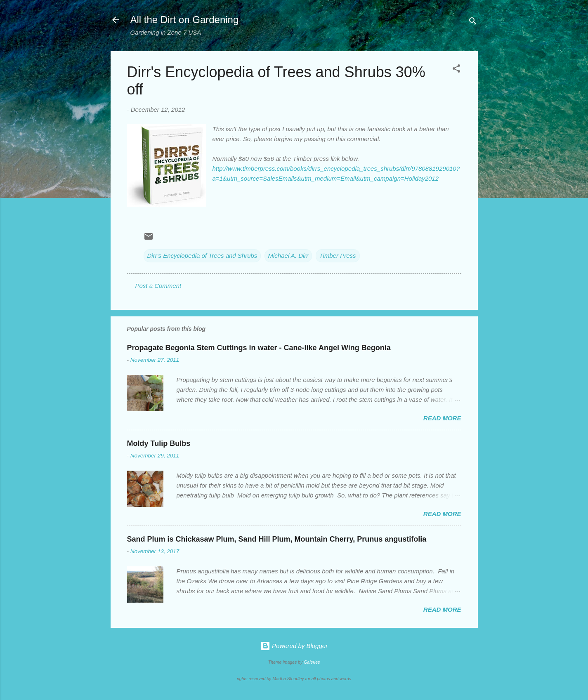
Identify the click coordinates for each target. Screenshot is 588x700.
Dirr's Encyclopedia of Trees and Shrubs (202, 256)
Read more (442, 418)
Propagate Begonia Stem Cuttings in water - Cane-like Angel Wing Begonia (259, 348)
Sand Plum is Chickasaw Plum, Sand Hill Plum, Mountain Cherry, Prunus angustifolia (277, 539)
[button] (456, 70)
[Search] (473, 22)
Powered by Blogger (294, 646)
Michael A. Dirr (288, 256)
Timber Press (338, 256)
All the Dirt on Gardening (185, 20)
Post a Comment (158, 286)
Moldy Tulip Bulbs (159, 443)
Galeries (312, 662)
